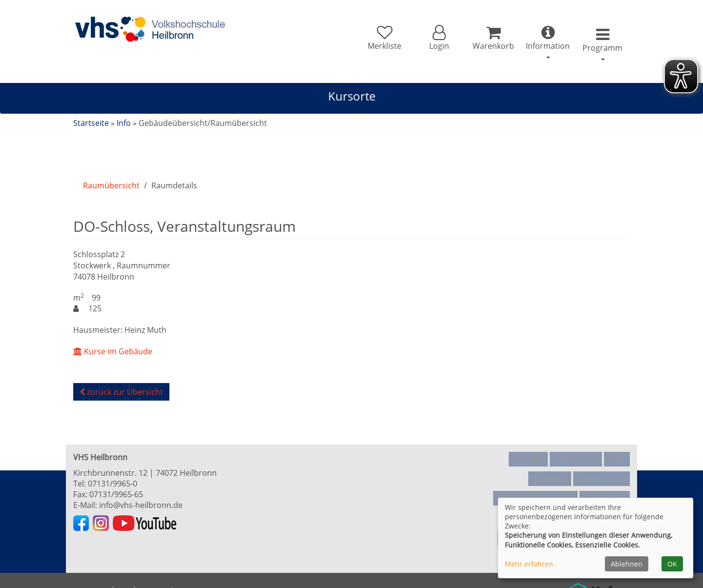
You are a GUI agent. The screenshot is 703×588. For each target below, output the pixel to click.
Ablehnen (627, 564)
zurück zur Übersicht (121, 392)
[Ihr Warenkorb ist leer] (482, 40)
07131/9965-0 (113, 484)
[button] (422, 40)
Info (124, 123)
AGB (617, 457)
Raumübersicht (111, 185)
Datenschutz (601, 473)
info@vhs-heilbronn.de (141, 505)
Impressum (576, 457)
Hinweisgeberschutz (535, 488)
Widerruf (549, 473)
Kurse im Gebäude (113, 351)
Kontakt (528, 457)
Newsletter (604, 488)
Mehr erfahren (529, 564)
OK (672, 564)
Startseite (91, 123)
